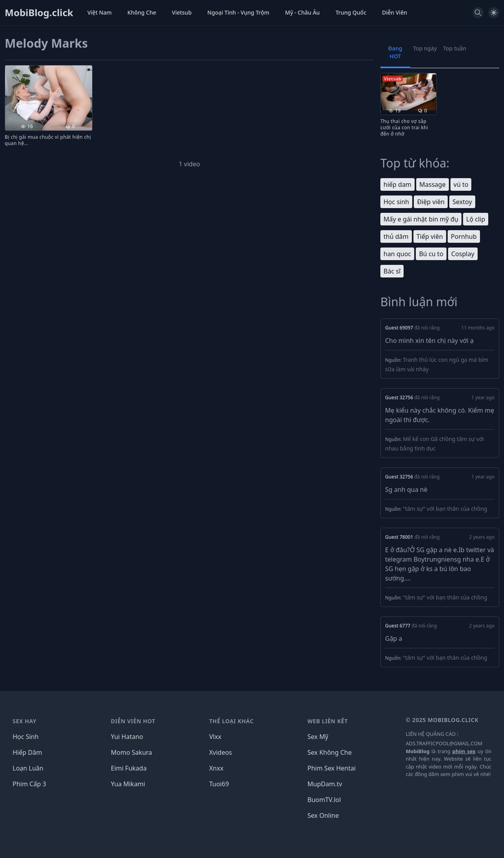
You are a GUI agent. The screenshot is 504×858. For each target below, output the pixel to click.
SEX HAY (25, 721)
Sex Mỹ (318, 737)
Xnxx (216, 768)
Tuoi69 (219, 784)
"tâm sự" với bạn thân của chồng (445, 509)
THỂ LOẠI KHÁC (231, 721)
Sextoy (462, 202)
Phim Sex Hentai (332, 768)
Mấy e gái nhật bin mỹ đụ (421, 219)
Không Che (142, 12)
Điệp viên (431, 202)
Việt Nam (100, 12)
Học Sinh (26, 737)
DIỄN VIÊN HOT (133, 721)
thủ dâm (396, 236)
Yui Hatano (127, 737)
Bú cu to (431, 254)
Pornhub (464, 236)
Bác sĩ (392, 271)
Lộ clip (476, 219)
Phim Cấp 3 (29, 784)
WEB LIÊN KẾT (328, 721)
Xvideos (220, 752)
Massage (433, 184)
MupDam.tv (325, 784)
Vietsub (182, 12)
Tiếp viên (430, 236)
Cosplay (463, 254)
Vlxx (215, 737)
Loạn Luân (28, 768)
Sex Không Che (330, 752)
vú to (461, 184)
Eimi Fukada (129, 768)
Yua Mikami (128, 784)
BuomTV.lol (324, 800)
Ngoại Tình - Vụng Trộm (238, 12)
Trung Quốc (351, 12)
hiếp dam (397, 184)
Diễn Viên (395, 12)
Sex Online (323, 815)
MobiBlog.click (39, 13)
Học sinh (396, 202)
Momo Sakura (132, 752)
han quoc (397, 254)
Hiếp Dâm (27, 752)
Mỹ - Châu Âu (302, 12)
